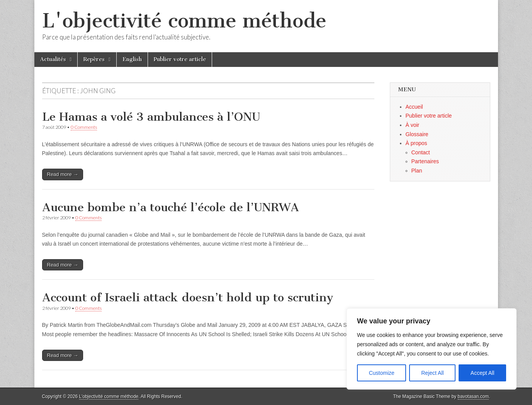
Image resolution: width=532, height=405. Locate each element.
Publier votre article (180, 59)
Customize (382, 373)
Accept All (482, 373)
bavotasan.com (473, 396)
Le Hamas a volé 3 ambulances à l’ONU (151, 117)
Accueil (414, 107)
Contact (421, 152)
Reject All (432, 373)
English (132, 59)
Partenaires (425, 161)
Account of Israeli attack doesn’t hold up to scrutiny (188, 297)
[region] (432, 349)
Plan (417, 171)
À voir (413, 125)
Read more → (63, 174)
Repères (94, 59)
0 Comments (84, 127)
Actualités (53, 59)
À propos (416, 143)
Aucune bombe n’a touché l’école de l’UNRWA (171, 207)
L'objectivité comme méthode (184, 21)
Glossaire (417, 134)
